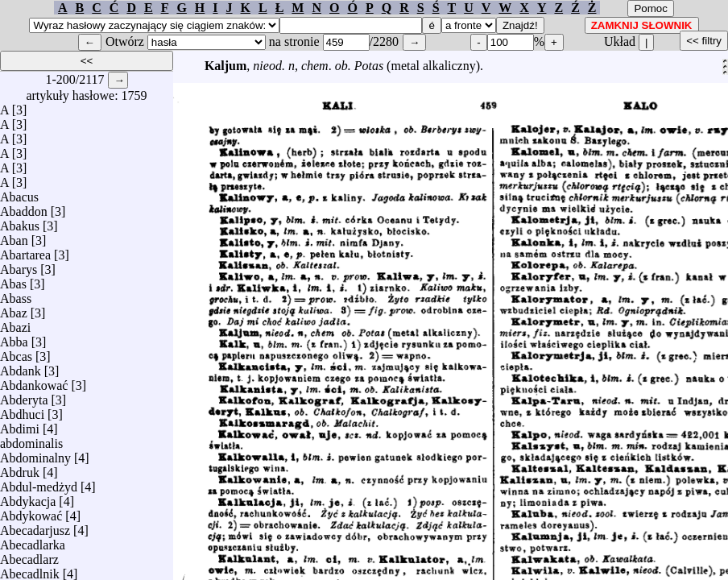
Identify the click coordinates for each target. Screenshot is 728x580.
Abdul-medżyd (39, 483)
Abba (14, 338)
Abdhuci (22, 410)
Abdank (21, 367)
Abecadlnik (30, 570)
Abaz (14, 309)
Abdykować (31, 512)
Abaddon (24, 207)
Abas (13, 280)
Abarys (19, 265)
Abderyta (24, 396)
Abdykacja (28, 497)
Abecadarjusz (35, 526)
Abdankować (34, 381)
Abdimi (20, 425)
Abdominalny (35, 454)
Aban (14, 236)
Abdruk (20, 468)
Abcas (16, 352)
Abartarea (25, 251)
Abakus (20, 222)
